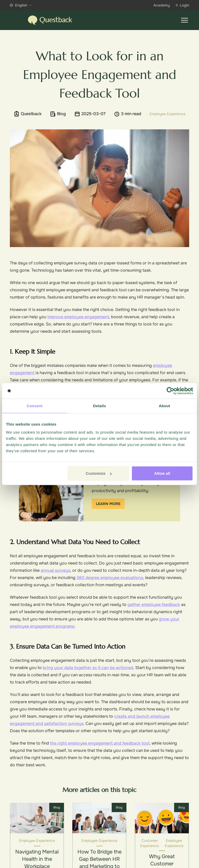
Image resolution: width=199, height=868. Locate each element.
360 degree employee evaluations (110, 578)
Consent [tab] (35, 406)
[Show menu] (184, 20)
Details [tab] (99, 406)
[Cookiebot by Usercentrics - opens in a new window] (170, 391)
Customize (99, 473)
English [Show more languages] (21, 5)
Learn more (108, 504)
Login (183, 5)
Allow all (162, 473)
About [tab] (165, 406)
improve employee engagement (78, 317)
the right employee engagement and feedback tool (100, 743)
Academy (162, 5)
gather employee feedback (154, 604)
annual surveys (55, 570)
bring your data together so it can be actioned (88, 668)
